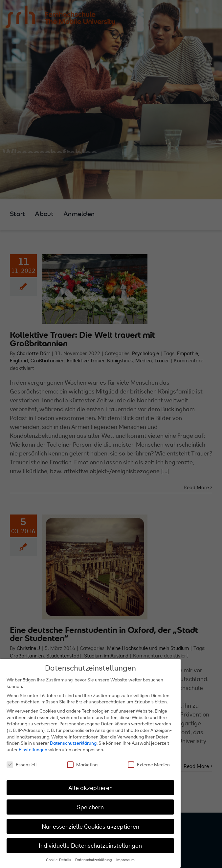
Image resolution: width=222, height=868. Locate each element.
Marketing (82, 765)
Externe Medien (149, 765)
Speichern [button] (90, 807)
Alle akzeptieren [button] (90, 788)
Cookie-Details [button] (59, 860)
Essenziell (22, 765)
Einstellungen (33, 749)
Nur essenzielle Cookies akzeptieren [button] (90, 827)
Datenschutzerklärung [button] (94, 860)
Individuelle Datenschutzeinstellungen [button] (90, 846)
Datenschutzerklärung (73, 743)
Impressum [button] (125, 860)
